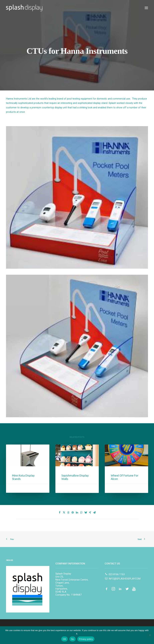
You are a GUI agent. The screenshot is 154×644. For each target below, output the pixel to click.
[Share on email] (94, 513)
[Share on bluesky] (86, 513)
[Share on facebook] (60, 513)
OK (64, 639)
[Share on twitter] (64, 513)
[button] (146, 8)
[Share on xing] (90, 513)
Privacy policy (86, 639)
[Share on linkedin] (77, 513)
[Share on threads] (68, 513)
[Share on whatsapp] (81, 513)
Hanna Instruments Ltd (19, 99)
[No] (150, 635)
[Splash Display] (24, 8)
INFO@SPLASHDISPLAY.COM (122, 579)
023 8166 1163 (115, 574)
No (72, 639)
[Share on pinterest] (73, 513)
